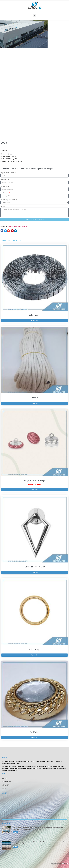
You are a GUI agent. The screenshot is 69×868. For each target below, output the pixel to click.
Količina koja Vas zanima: (9, 200)
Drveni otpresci (13, 226)
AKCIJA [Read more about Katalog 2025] (15, 832)
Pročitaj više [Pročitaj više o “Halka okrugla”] (34, 655)
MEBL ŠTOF (5, 778)
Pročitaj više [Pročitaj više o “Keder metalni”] (34, 321)
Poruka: (3, 206)
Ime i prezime (5, 179)
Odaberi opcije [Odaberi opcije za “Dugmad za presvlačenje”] (34, 490)
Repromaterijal (23, 226)
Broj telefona (5, 193)
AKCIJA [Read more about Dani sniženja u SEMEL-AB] (15, 847)
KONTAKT (4, 788)
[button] (35, 15)
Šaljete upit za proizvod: (8, 173)
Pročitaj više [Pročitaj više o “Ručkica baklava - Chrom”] (34, 572)
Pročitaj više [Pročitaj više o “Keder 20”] (34, 403)
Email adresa (5, 186)
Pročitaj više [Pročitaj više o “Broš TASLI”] (34, 738)
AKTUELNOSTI (5, 785)
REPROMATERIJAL (6, 782)
